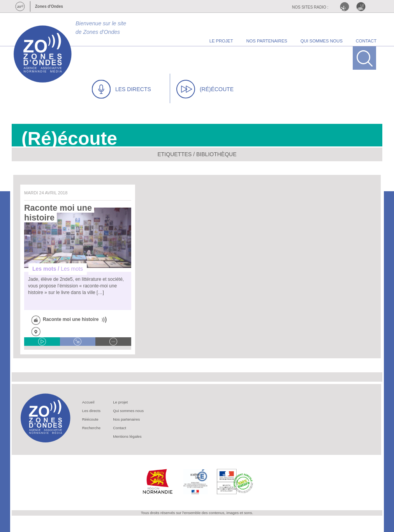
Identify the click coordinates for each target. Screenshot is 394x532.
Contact (120, 428)
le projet (221, 41)
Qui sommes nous (128, 411)
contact (366, 41)
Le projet (120, 402)
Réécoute (90, 419)
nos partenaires (267, 41)
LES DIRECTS (121, 89)
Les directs (91, 411)
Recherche (91, 428)
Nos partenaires (126, 419)
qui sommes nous (322, 41)
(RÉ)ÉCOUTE (205, 89)
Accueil (88, 402)
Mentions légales (127, 436)
